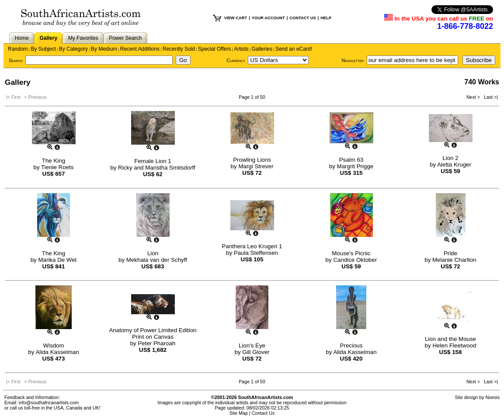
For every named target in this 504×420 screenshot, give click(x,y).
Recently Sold (179, 49)
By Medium (104, 49)
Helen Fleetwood (454, 345)
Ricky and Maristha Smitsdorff (157, 168)
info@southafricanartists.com (49, 403)
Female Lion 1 (153, 161)
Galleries (262, 49)
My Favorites (83, 38)
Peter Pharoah (156, 343)
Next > (474, 97)
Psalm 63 (351, 160)
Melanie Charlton (454, 260)
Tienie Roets (57, 167)
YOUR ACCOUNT (268, 18)
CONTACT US (302, 18)
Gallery (48, 38)
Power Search (125, 38)
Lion (153, 253)
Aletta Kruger (454, 165)
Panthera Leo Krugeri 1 (252, 246)
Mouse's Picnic (351, 253)
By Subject (43, 49)
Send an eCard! (294, 49)
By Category (73, 49)
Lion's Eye (252, 345)
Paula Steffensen (256, 253)
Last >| (490, 97)
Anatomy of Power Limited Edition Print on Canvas (153, 333)
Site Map (239, 413)
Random (18, 49)
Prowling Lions (252, 160)
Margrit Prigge (355, 166)
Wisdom (53, 345)
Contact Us (263, 413)
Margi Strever (256, 166)
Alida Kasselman (57, 352)
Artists (241, 49)
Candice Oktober (355, 260)
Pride (450, 253)
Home (22, 38)
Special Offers (214, 49)
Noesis (492, 397)
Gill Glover (256, 352)
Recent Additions (140, 49)
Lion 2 (450, 158)
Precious (351, 345)
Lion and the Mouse (450, 339)
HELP (326, 18)
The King (54, 161)
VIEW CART (236, 18)
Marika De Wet (57, 260)
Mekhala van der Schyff (157, 260)
